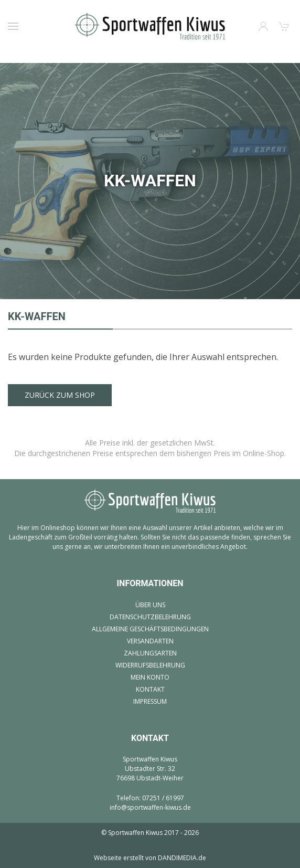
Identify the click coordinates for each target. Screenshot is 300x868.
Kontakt (150, 689)
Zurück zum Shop (60, 395)
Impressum (150, 701)
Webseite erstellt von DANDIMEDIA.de (150, 858)
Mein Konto (150, 677)
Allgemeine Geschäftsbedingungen (150, 629)
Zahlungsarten (150, 653)
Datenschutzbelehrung (150, 617)
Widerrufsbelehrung (150, 665)
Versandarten (150, 641)
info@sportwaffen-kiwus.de (150, 807)
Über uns (150, 605)
